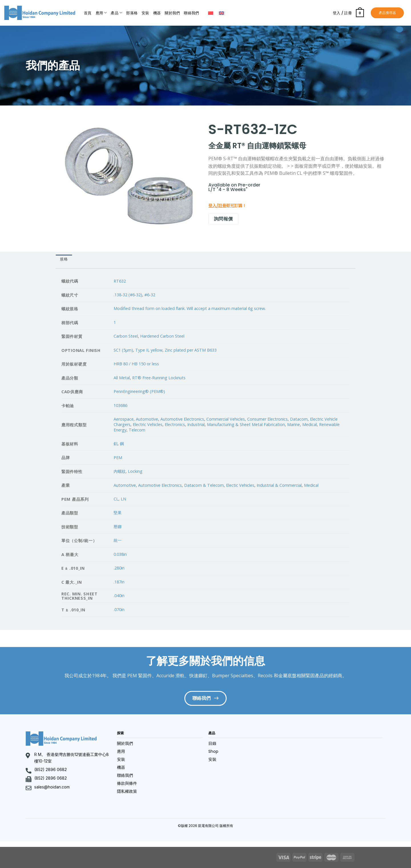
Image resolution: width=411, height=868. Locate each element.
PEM (118, 458)
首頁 (88, 13)
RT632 (120, 281)
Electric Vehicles (148, 424)
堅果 (118, 513)
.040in (119, 596)
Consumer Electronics (267, 419)
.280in (119, 568)
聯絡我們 (191, 13)
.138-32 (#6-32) (128, 295)
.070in (119, 610)
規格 (64, 259)
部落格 (132, 13)
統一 (118, 540)
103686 (120, 405)
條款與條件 (127, 783)
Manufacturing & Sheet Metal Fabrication (246, 424)
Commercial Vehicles (226, 419)
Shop (213, 751)
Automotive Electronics (182, 419)
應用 (101, 13)
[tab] (64, 259)
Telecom (137, 430)
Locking (135, 471)
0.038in (120, 554)
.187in (119, 582)
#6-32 (150, 295)
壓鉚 (118, 527)
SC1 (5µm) (123, 350)
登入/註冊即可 (221, 206)
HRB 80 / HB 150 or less (136, 364)
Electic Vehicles (240, 485)
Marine (294, 424)
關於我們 (172, 13)
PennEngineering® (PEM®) (139, 391)
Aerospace (124, 419)
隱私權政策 (127, 791)
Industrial (196, 424)
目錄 (212, 743)
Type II (142, 350)
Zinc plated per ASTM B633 (191, 350)
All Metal (122, 378)
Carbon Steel (126, 336)
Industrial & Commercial (279, 485)
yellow (157, 350)
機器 (157, 13)
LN (123, 499)
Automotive (147, 419)
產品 (116, 13)
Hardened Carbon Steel (162, 336)
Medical (310, 424)
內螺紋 (120, 471)
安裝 (145, 13)
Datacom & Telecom (204, 485)
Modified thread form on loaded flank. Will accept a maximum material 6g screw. (190, 308)
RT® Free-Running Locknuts (159, 378)
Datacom (299, 419)
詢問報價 (223, 219)
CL (116, 499)
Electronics (175, 424)
